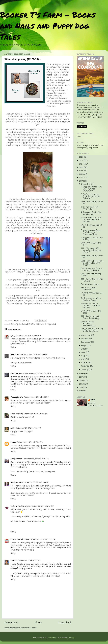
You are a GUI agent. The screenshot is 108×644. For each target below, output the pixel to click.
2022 (82, 171)
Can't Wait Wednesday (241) (91, 244)
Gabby (51, 282)
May (84, 356)
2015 (81, 384)
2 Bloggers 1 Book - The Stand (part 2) (91, 213)
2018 (81, 374)
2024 (82, 164)
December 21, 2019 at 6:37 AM (38, 374)
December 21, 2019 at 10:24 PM (30, 442)
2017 (81, 377)
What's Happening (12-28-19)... (92, 203)
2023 (82, 167)
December (86, 184)
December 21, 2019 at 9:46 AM (37, 397)
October (85, 339)
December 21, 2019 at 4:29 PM (28, 428)
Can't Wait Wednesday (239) (91, 312)
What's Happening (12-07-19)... (92, 294)
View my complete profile (95, 404)
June (84, 352)
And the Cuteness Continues (89, 289)
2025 (82, 160)
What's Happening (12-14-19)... (92, 257)
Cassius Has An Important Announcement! (88, 324)
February (86, 366)
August (85, 346)
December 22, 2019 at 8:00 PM (43, 539)
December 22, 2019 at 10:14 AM (36, 459)
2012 (81, 391)
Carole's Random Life (20, 539)
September (86, 342)
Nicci (13, 561)
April (84, 359)
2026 (82, 157)
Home (38, 623)
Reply (13, 347)
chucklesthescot (18, 374)
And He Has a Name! (90, 284)
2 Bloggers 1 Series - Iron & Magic (92, 239)
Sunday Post (34, 324)
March (85, 363)
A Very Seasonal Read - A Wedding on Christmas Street (91, 232)
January (85, 369)
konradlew (52, 638)
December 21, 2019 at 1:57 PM (36, 414)
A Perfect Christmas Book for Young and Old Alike (91, 196)
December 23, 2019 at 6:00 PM (28, 561)
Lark (13, 428)
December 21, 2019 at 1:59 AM (36, 355)
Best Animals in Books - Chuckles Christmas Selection (91, 220)
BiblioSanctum (17, 355)
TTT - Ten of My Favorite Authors (92, 280)
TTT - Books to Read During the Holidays (90, 317)
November (86, 335)
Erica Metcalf (17, 414)
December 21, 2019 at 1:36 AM (28, 336)
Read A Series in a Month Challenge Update (92, 330)
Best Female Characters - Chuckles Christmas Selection (92, 263)
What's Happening (48, 324)
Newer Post (11, 623)
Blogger (72, 638)
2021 (81, 174)
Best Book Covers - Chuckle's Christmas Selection (90, 306)
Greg (13, 336)
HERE (39, 275)
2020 (82, 178)
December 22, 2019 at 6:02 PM (41, 506)
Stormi (13, 442)
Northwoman (16, 459)
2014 (81, 387)
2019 (81, 181)
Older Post (65, 623)
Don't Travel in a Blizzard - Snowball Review (92, 269)
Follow (79, 137)
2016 (81, 381)
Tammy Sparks (17, 397)
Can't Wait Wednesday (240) (91, 275)
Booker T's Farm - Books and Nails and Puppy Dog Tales (48, 26)
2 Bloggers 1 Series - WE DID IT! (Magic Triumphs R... (91, 189)
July (83, 349)
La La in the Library (19, 506)
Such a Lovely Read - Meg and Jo (90, 208)
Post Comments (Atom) (26, 628)
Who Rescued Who (34, 282)
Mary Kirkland (17, 483)
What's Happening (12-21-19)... (92, 226)
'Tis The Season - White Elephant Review (91, 299)
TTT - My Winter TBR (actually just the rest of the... (91, 250)
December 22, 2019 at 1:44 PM (36, 483)
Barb (93, 400)
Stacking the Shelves (19, 324)
